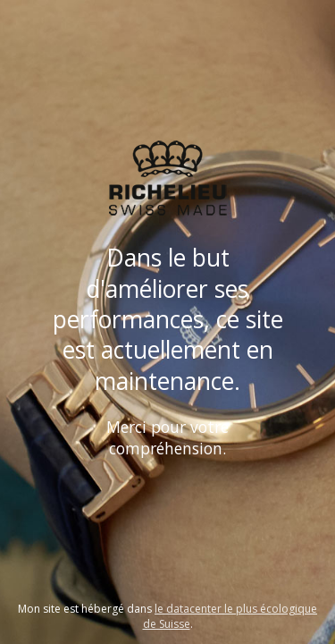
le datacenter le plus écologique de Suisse (230, 616)
